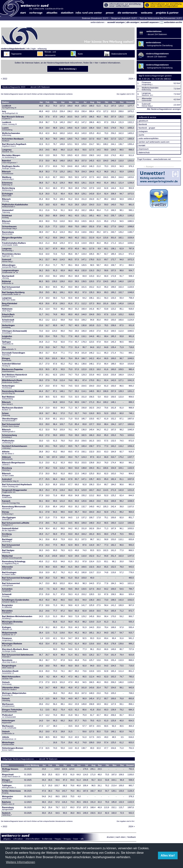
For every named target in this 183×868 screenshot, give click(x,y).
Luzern (7, 129)
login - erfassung (39, 49)
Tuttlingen (9, 786)
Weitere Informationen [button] (20, 862)
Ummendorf (8, 211)
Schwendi (7, 595)
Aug (92, 102)
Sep (99, 102)
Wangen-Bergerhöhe (12, 239)
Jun (77, 102)
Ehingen (7, 359)
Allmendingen (9, 266)
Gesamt (130, 102)
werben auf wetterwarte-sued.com (154, 142)
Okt (106, 102)
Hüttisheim (7, 310)
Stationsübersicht (119, 54)
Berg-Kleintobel (10, 304)
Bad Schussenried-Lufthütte (16, 524)
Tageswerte (16, 54)
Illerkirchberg (9, 189)
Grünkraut (7, 216)
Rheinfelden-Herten (11, 255)
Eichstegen (8, 195)
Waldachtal (12, 557)
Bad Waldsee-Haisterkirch (15, 376)
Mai (71, 102)
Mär (55, 102)
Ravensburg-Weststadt (13, 392)
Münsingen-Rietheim (12, 645)
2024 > (132, 79)
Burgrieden (8, 606)
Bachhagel (7, 540)
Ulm (9, 348)
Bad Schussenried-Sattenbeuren (18, 656)
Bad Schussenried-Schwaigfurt (17, 579)
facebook (143, 124)
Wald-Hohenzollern (11, 678)
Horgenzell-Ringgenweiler (15, 491)
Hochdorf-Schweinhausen (15, 447)
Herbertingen (8, 326)
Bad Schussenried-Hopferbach (17, 485)
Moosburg (7, 469)
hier (96, 63)
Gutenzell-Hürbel (10, 529)
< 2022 (4, 79)
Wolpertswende (10, 634)
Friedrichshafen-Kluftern (14, 244)
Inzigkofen (7, 337)
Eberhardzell (8, 277)
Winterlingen (8, 743)
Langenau (8, 151)
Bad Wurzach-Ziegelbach (14, 145)
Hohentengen (9, 721)
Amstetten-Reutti (10, 672)
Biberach (8, 172)
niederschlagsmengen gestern (158, 76)
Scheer (6, 414)
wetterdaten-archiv (171, 22)
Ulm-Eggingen (9, 518)
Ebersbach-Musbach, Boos (15, 650)
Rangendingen (9, 667)
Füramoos (7, 639)
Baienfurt (10, 162)
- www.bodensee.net (161, 159)
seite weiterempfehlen (149, 138)
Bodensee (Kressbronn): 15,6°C (96, 18)
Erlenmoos (7, 184)
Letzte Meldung (32, 765)
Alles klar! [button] (168, 855)
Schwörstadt (8, 321)
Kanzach (11, 502)
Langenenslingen (10, 271)
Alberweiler (8, 568)
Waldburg (8, 178)
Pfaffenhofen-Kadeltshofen (15, 206)
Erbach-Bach (8, 315)
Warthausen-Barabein (13, 409)
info (28, 49)
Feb (48, 102)
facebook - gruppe (147, 128)
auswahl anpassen (150, 22)
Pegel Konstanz (144, 159)
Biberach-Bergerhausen (14, 463)
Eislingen (7, 628)
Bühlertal (8, 282)
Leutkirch (9, 107)
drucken (110, 837)
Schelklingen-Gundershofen (16, 601)
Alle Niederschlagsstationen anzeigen (164, 109)
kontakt (142, 145)
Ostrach (7, 683)
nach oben (120, 837)
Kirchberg (7, 535)
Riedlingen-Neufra (11, 167)
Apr (63, 102)
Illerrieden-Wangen (11, 156)
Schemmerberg (9, 436)
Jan (41, 102)
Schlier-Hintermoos (11, 792)
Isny (10, 112)
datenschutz (144, 152)
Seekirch (7, 814)
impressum (144, 149)
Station (5, 102)
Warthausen (9, 705)
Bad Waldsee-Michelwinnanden (17, 617)
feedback (132, 837)
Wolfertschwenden (11, 134)
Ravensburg (8, 233)
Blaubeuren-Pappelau (13, 370)
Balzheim (8, 803)
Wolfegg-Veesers (10, 770)
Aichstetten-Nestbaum (13, 140)
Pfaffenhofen (8, 442)
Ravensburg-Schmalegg (14, 562)
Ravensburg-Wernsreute (14, 507)
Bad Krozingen (9, 573)
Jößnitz (9, 738)
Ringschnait (11, 775)
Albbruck (7, 458)
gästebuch (143, 121)
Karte (80, 54)
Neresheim (10, 661)
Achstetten (7, 590)
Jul (85, 102)
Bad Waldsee (8, 398)
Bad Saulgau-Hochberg (13, 293)
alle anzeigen (133, 22)
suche (141, 135)
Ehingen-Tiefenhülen (12, 711)
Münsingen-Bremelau (12, 623)
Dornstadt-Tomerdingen (14, 354)
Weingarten (8, 797)
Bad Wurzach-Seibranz (13, 118)
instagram (143, 131)
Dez (122, 102)
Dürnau (8, 513)
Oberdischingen (10, 420)
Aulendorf (10, 480)
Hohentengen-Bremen (13, 749)
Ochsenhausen (10, 227)
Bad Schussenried (11, 288)
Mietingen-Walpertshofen (14, 694)
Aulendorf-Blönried (11, 365)
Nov (114, 102)
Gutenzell (8, 260)
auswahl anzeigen (116, 22)
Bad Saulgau (8, 551)
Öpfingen (8, 343)
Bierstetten (7, 612)
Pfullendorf (9, 716)
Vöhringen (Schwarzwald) (14, 332)
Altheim (8, 453)
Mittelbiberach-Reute (12, 381)
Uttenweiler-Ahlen (11, 688)
